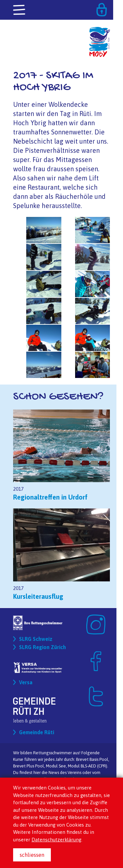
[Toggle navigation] (20, 10)
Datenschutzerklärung (56, 840)
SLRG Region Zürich (42, 647)
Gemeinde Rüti (37, 732)
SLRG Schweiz (36, 639)
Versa (26, 682)
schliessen (32, 855)
